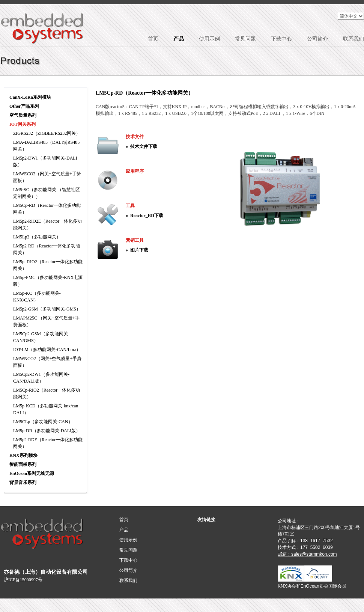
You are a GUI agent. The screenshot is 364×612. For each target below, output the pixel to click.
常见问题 (245, 39)
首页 (153, 39)
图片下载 (139, 250)
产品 (179, 39)
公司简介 (317, 39)
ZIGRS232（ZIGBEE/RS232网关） (47, 133)
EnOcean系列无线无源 (32, 473)
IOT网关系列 (23, 124)
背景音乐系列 (23, 482)
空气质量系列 (23, 115)
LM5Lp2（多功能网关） (37, 237)
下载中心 (281, 39)
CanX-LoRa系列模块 (30, 97)
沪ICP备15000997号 (23, 580)
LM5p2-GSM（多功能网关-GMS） (47, 309)
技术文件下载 (144, 146)
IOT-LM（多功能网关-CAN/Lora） (47, 350)
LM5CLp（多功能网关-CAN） (43, 422)
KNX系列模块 (23, 455)
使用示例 (209, 39)
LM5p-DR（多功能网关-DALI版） (47, 431)
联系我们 (353, 39)
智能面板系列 (23, 464)
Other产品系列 (24, 106)
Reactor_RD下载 (147, 216)
